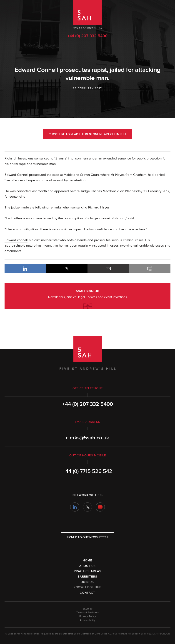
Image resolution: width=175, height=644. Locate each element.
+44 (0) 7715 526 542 (87, 471)
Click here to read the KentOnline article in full (88, 134)
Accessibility (87, 620)
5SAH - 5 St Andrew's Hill (87, 14)
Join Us (88, 582)
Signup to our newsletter (87, 537)
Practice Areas (88, 571)
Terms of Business (88, 613)
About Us (87, 566)
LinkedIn (25, 269)
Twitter (87, 507)
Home (87, 561)
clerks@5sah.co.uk (87, 438)
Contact (87, 593)
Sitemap (87, 609)
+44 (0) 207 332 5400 (87, 36)
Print (150, 269)
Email (108, 269)
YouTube (100, 507)
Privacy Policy (88, 616)
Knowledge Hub (87, 587)
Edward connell (16, 240)
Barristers (87, 577)
